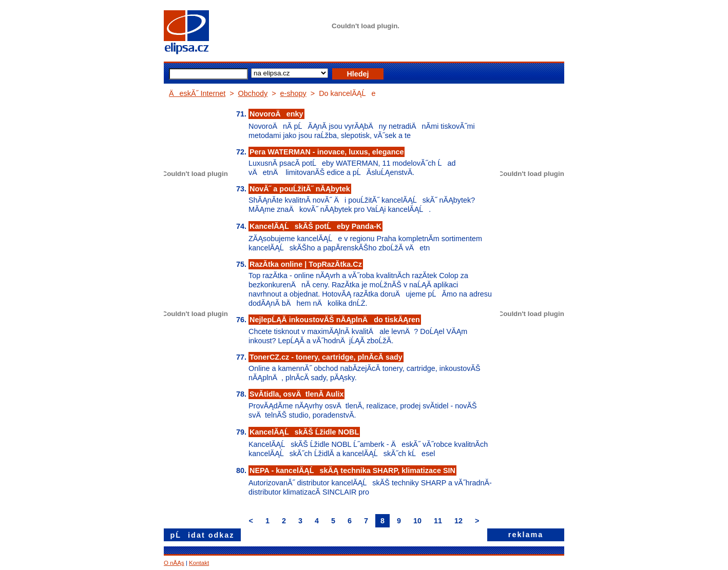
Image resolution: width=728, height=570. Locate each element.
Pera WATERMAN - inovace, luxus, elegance (327, 152)
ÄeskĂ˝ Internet (197, 93)
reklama (526, 535)
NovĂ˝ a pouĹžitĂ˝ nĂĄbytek (300, 189)
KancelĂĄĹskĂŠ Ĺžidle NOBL (304, 432)
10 (417, 521)
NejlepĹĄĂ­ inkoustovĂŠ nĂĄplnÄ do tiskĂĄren (335, 320)
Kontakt (199, 563)
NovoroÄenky (276, 114)
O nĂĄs (174, 563)
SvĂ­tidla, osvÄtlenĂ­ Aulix (296, 394)
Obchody (253, 93)
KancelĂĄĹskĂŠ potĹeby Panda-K (315, 226)
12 (458, 521)
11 (438, 521)
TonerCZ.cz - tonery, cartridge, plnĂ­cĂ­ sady (326, 357)
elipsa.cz (202, 33)
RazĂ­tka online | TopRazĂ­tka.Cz (306, 264)
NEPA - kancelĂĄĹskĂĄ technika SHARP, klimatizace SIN (352, 470)
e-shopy (293, 93)
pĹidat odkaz (203, 535)
